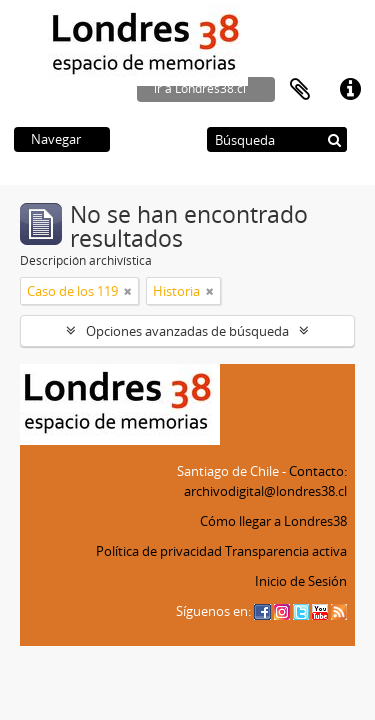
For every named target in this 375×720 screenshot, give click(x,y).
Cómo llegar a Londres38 (273, 521)
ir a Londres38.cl (200, 88)
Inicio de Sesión (301, 581)
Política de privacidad (159, 551)
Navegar (56, 139)
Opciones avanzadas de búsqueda (187, 331)
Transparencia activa (286, 551)
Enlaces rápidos (350, 90)
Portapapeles (300, 90)
